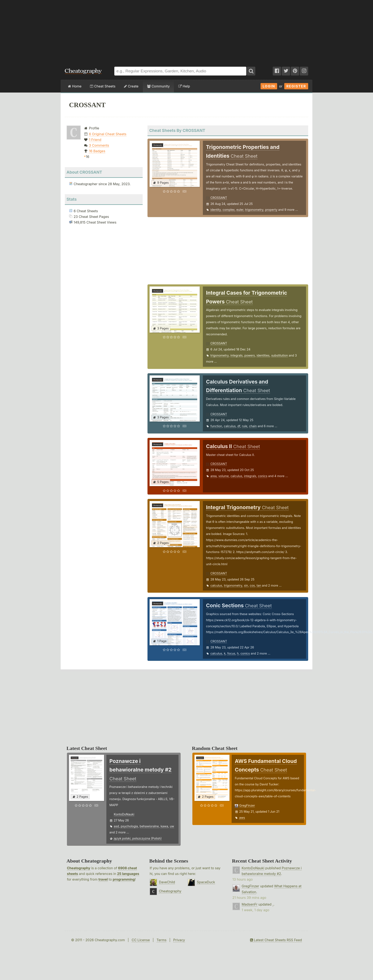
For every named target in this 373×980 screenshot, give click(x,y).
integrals (236, 355)
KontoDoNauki (124, 814)
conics (263, 476)
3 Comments (99, 145)
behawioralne (149, 826)
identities (263, 355)
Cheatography (79, 868)
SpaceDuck (206, 882)
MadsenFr (250, 904)
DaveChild (167, 882)
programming (124, 879)
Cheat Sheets (103, 86)
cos (252, 585)
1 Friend (95, 140)
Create (131, 86)
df (239, 426)
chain (253, 426)
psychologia (129, 826)
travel (103, 879)
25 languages (128, 874)
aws (242, 818)
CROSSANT (219, 198)
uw (172, 826)
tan (259, 585)
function (216, 426)
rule (245, 426)
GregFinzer (247, 805)
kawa (164, 826)
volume (224, 476)
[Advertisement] (186, 31)
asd (117, 826)
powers (250, 355)
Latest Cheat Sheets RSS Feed (276, 940)
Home (75, 86)
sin (246, 585)
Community (158, 86)
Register (296, 86)
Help (184, 86)
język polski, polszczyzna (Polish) (138, 838)
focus (231, 653)
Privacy (179, 940)
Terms (161, 940)
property (271, 210)
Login (269, 86)
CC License (141, 940)
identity (216, 210)
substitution (280, 355)
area (214, 476)
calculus (230, 426)
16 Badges (97, 151)
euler (240, 210)
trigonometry (254, 210)
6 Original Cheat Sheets (108, 134)
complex (229, 210)
